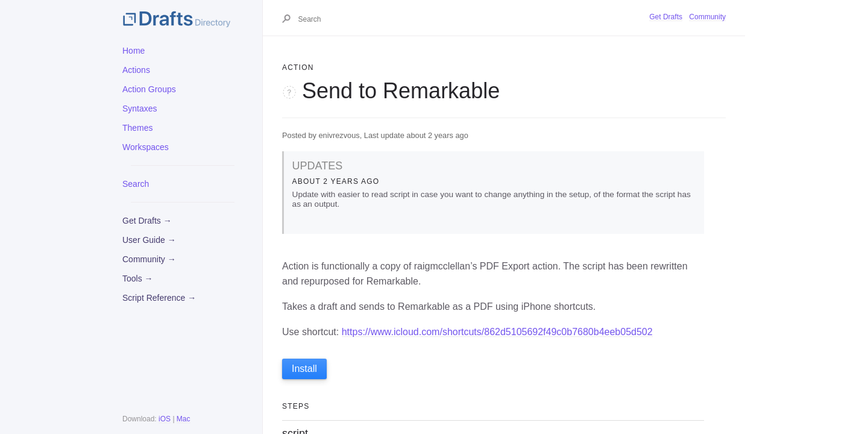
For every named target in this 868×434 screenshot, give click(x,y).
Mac (184, 419)
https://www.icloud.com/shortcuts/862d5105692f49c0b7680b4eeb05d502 (497, 332)
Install (304, 369)
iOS (165, 419)
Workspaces (146, 147)
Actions (136, 70)
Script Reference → (159, 298)
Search (136, 184)
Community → (149, 259)
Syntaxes (140, 108)
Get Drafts (666, 17)
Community (707, 17)
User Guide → (149, 240)
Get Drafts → (147, 221)
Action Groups (149, 89)
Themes (138, 128)
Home (134, 51)
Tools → (138, 278)
